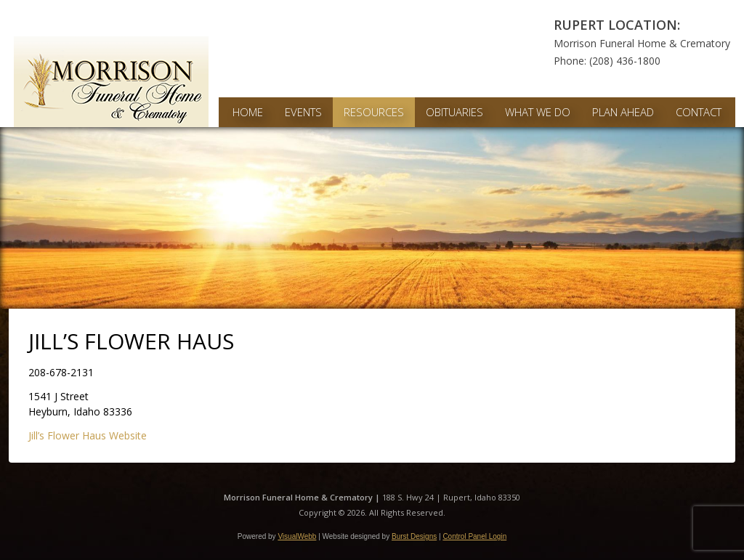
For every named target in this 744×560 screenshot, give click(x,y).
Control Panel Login (474, 536)
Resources (374, 112)
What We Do (538, 112)
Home (248, 112)
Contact (699, 112)
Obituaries (454, 112)
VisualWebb (297, 536)
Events (303, 112)
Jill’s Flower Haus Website (88, 435)
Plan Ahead (623, 112)
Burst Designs (414, 536)
